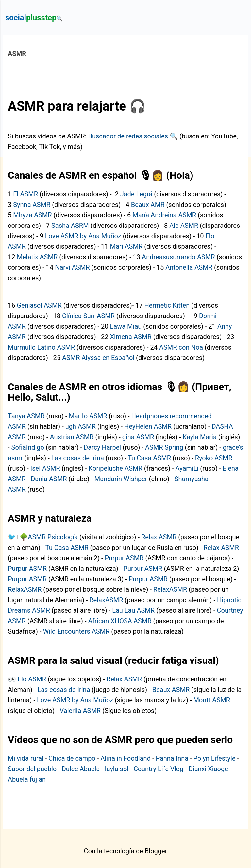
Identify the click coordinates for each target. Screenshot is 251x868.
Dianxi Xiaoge (208, 769)
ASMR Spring (164, 447)
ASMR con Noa (181, 347)
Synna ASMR (32, 205)
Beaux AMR (148, 205)
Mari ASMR (126, 246)
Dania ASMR (49, 479)
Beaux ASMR (171, 690)
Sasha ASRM (70, 226)
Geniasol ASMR (39, 305)
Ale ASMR (184, 226)
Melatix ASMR (37, 257)
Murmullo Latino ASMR (41, 347)
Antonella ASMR (189, 267)
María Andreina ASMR (164, 215)
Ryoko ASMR (214, 458)
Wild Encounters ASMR (76, 631)
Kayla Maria (200, 437)
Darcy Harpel (102, 447)
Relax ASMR (159, 537)
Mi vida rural (26, 758)
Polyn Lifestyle (215, 758)
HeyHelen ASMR (148, 426)
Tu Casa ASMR (149, 458)
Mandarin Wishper (121, 479)
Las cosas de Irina (78, 458)
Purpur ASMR (124, 558)
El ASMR (25, 194)
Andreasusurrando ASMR (178, 257)
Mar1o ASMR (88, 416)
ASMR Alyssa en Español (98, 358)
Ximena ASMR (131, 337)
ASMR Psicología (53, 537)
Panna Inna (172, 758)
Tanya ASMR (26, 416)
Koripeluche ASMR (116, 468)
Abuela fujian (27, 779)
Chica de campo (72, 758)
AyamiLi (187, 468)
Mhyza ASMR (32, 215)
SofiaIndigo (28, 447)
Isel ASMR (45, 468)
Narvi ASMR (72, 267)
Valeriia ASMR (80, 711)
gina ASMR (138, 437)
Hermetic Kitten (167, 305)
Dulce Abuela (81, 769)
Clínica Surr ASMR (88, 316)
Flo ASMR (32, 679)
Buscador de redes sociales (128, 136)
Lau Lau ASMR (133, 610)
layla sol (117, 769)
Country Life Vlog (159, 769)
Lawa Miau (126, 326)
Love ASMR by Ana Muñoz (83, 236)
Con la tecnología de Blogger (126, 851)
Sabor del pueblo (32, 769)
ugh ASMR (81, 426)
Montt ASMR (212, 700)
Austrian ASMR (72, 437)
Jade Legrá (136, 194)
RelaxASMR (25, 589)
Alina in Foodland (125, 758)
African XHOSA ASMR (120, 621)
